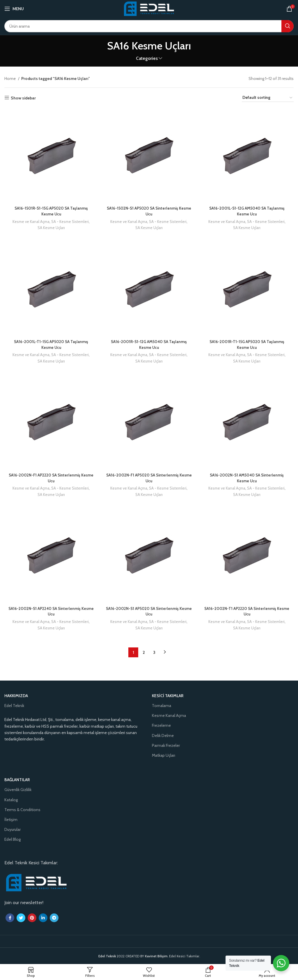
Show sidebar (23, 98)
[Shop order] (268, 98)
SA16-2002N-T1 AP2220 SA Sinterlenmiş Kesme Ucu (247, 613)
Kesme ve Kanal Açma (31, 222)
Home (10, 78)
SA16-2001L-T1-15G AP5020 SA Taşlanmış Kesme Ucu (51, 345)
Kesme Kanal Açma (169, 715)
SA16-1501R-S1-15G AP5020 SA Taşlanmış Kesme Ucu (51, 212)
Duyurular (13, 829)
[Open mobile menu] (14, 9)
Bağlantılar (17, 780)
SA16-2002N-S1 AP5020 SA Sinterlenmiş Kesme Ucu (149, 613)
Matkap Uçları (164, 755)
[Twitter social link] (21, 917)
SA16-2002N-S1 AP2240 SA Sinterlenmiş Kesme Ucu (51, 613)
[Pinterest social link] (32, 917)
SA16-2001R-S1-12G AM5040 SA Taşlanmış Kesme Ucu (149, 345)
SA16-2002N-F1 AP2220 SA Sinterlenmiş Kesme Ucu (51, 479)
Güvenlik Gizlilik (18, 790)
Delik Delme (163, 735)
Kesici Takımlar (168, 695)
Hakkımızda (16, 695)
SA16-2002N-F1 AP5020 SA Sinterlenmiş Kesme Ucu (149, 479)
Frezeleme (161, 725)
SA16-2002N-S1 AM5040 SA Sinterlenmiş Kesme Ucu (248, 479)
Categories (147, 58)
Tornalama (162, 705)
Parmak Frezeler (166, 745)
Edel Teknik (14, 705)
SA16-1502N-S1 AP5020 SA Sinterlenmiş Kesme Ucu (149, 212)
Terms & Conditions (22, 809)
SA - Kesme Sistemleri (70, 222)
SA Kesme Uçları (51, 228)
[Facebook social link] (10, 917)
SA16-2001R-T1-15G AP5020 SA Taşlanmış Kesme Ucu (247, 345)
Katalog (11, 799)
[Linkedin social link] (43, 917)
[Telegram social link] (54, 917)
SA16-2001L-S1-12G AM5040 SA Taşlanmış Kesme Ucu (248, 212)
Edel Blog (13, 839)
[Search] (149, 26)
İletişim (11, 819)
